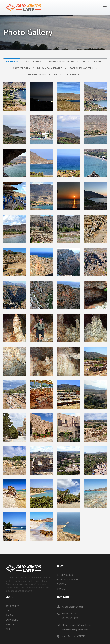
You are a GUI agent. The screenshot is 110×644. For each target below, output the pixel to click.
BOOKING (61, 584)
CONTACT (62, 589)
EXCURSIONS (12, 620)
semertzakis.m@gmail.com (75, 630)
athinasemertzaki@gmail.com (76, 625)
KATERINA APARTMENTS (69, 580)
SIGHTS (9, 615)
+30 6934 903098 (70, 618)
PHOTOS (10, 624)
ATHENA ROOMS (65, 575)
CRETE (9, 611)
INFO (8, 629)
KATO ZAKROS (13, 606)
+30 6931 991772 (70, 614)
